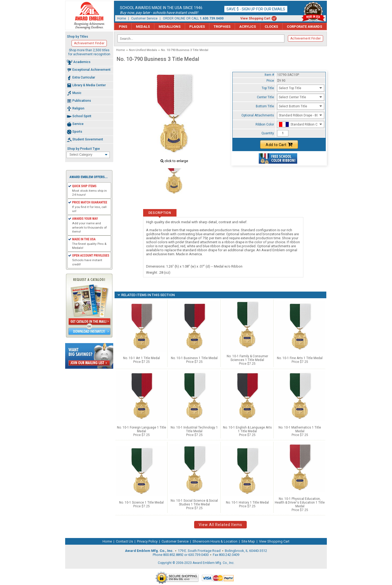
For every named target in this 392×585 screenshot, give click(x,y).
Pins (123, 27)
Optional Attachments (258, 115)
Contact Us (124, 541)
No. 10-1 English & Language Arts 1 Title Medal (247, 429)
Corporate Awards (304, 27)
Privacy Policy (147, 541)
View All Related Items (220, 525)
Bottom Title (265, 106)
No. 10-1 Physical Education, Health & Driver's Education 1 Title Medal (300, 502)
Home (122, 18)
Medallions (170, 27)
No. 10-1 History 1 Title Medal (247, 502)
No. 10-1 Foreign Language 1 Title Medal (142, 429)
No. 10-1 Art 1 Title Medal (142, 358)
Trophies (222, 27)
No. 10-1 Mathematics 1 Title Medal (300, 429)
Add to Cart (279, 144)
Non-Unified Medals (143, 50)
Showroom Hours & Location (215, 541)
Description (160, 213)
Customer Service (144, 18)
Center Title (265, 97)
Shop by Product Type (84, 149)
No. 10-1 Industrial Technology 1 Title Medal (194, 429)
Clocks (271, 27)
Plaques (197, 27)
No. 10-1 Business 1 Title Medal (194, 358)
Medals (143, 27)
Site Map (248, 541)
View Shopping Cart (255, 18)
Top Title (268, 88)
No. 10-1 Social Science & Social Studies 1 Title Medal (194, 502)
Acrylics (248, 27)
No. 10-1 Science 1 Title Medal (141, 502)
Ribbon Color (265, 124)
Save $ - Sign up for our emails (256, 9)
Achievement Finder (305, 38)
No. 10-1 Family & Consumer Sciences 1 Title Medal (247, 358)
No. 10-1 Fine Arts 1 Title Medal (300, 358)
